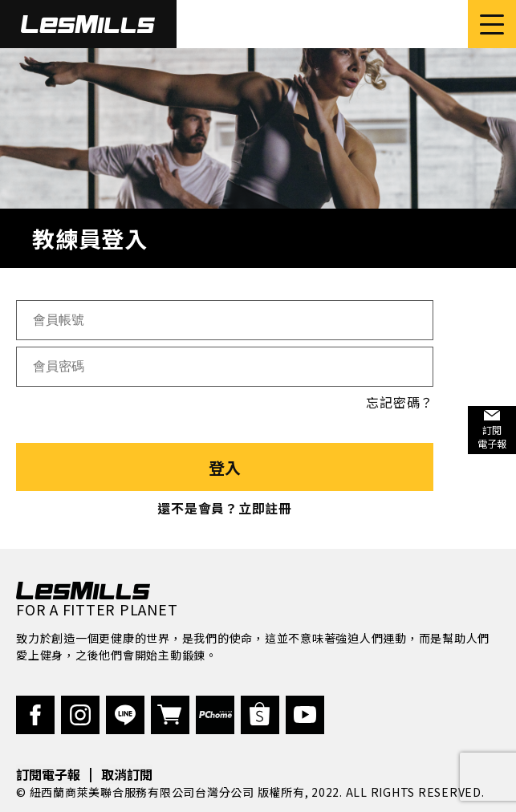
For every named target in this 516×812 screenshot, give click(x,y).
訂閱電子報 (48, 774)
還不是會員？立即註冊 (225, 508)
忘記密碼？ (400, 402)
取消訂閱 (127, 774)
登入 (225, 467)
